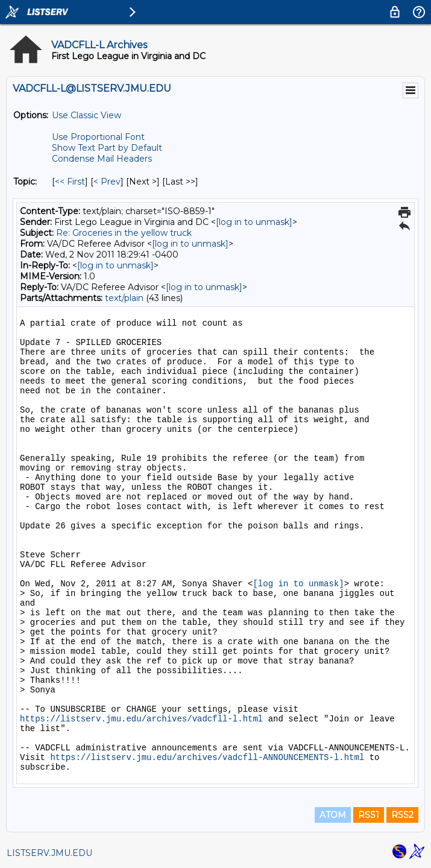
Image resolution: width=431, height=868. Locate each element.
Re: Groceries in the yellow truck (124, 233)
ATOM (333, 815)
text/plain (124, 298)
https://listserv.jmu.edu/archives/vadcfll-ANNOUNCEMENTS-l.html (207, 758)
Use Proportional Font (98, 137)
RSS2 (402, 815)
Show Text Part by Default (107, 148)
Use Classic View (87, 115)
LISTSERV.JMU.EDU (49, 853)
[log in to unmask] (254, 222)
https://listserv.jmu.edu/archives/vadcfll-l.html (141, 719)
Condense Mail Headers (102, 159)
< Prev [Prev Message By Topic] (107, 182)
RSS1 (369, 815)
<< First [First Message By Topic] (70, 182)
